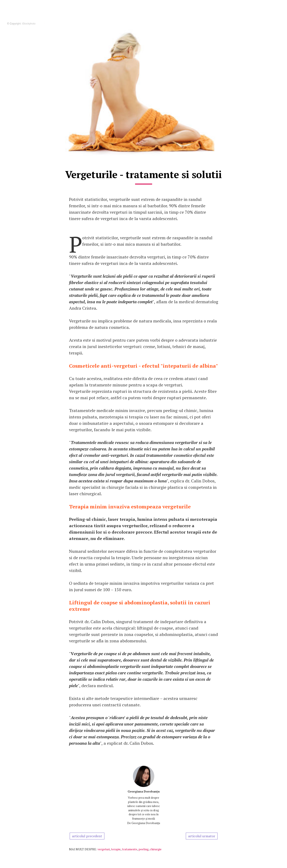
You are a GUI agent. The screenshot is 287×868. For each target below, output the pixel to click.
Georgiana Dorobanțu (144, 791)
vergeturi (104, 849)
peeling (143, 849)
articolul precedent (87, 836)
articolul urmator (202, 836)
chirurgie (156, 849)
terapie (116, 849)
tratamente (130, 849)
